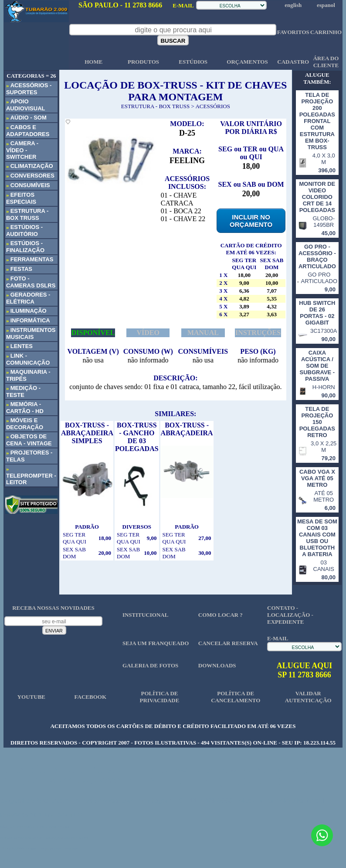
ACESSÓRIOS (212, 106)
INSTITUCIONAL (145, 615)
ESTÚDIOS (193, 62)
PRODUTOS (143, 62)
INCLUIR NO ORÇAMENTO (251, 221)
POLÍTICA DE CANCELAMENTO (236, 697)
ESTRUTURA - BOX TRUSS (156, 106)
